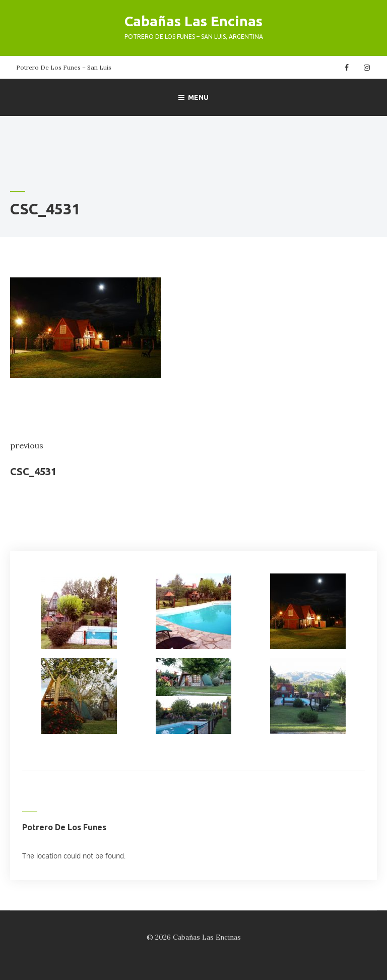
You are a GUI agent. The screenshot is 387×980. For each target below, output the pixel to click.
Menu (193, 97)
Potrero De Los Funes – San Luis (64, 67)
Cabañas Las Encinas (193, 21)
